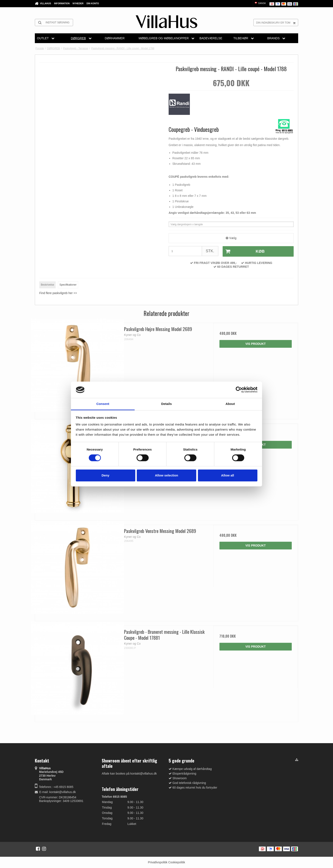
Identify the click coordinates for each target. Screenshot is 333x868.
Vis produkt (255, 344)
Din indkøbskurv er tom (277, 23)
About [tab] (230, 404)
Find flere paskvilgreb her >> (58, 293)
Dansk (260, 3)
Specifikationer (68, 285)
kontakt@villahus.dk (63, 792)
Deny (105, 475)
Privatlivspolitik (158, 862)
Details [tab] (166, 404)
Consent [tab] (103, 404)
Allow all (228, 475)
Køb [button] (244, 251)
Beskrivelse (47, 285)
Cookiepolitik (177, 862)
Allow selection (166, 475)
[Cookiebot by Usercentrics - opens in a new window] (239, 390)
